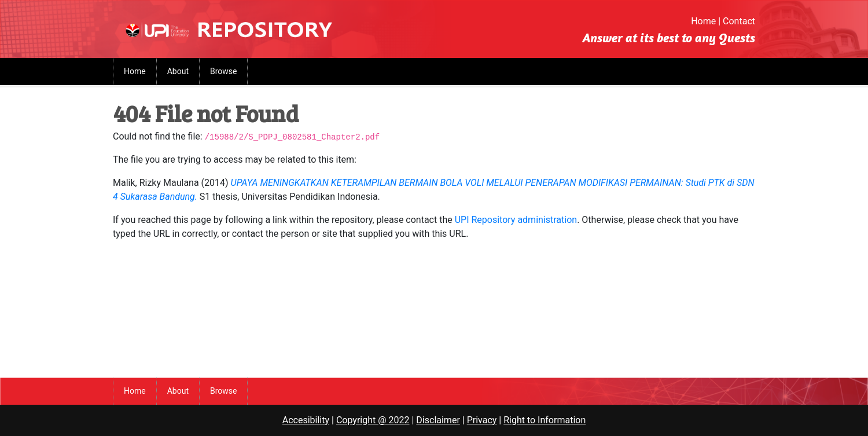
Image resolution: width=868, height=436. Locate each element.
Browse (223, 71)
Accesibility (306, 420)
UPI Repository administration (516, 220)
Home (703, 21)
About (178, 71)
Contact (739, 21)
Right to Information (545, 420)
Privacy (482, 420)
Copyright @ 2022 (373, 420)
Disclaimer (438, 420)
